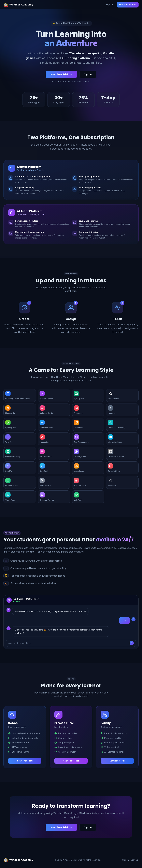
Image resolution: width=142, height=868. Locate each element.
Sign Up (135, 860)
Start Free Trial (61, 74)
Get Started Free (128, 5)
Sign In (109, 5)
